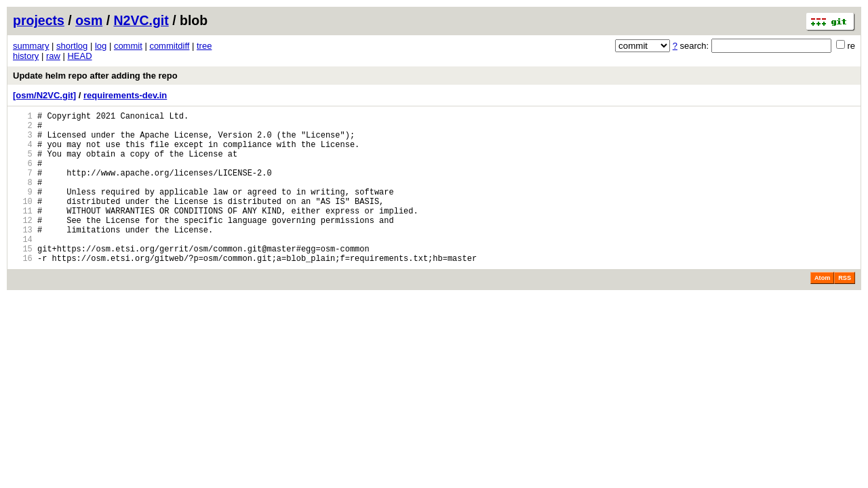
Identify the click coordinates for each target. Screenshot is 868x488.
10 (23, 221)
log (101, 46)
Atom (822, 310)
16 (23, 290)
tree (204, 46)
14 (23, 267)
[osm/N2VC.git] (44, 95)
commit (128, 46)
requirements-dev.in (125, 95)
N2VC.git (141, 20)
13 (23, 256)
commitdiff (169, 46)
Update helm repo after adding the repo (95, 76)
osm (89, 20)
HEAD (79, 56)
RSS (845, 310)
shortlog (72, 46)
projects (39, 20)
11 (23, 233)
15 (23, 279)
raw (53, 56)
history (26, 56)
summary (31, 46)
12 (23, 244)
